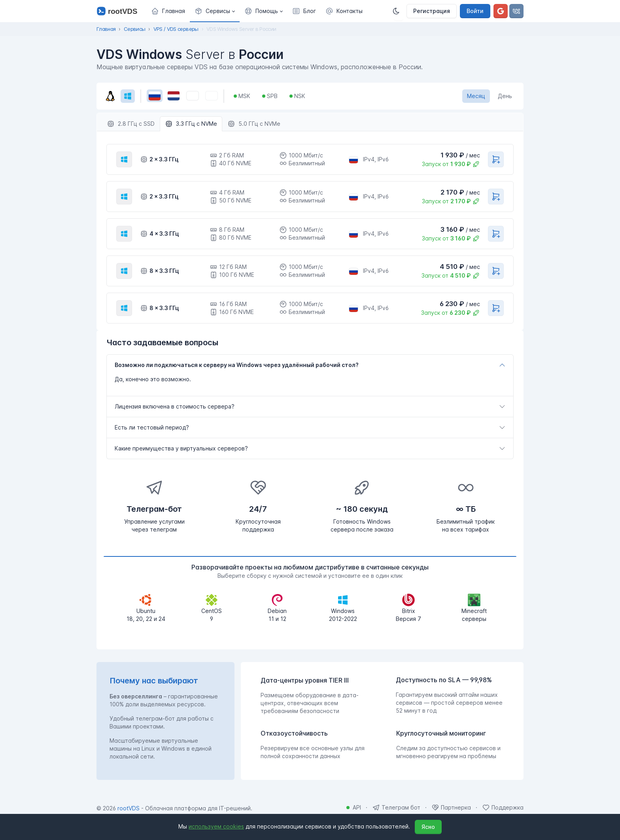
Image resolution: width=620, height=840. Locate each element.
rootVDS (129, 808)
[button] (215, 11)
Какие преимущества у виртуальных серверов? (181, 448)
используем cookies (216, 826)
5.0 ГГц (254, 124)
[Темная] (399, 11)
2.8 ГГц (131, 124)
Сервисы (134, 29)
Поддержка (508, 807)
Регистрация (432, 11)
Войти (475, 11)
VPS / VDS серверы (176, 29)
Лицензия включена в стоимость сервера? (175, 406)
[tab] (310, 365)
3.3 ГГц (191, 124)
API (357, 807)
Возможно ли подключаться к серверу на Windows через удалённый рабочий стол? (237, 365)
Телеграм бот (401, 807)
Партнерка (456, 807)
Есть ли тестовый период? (152, 427)
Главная (106, 29)
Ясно (428, 827)
